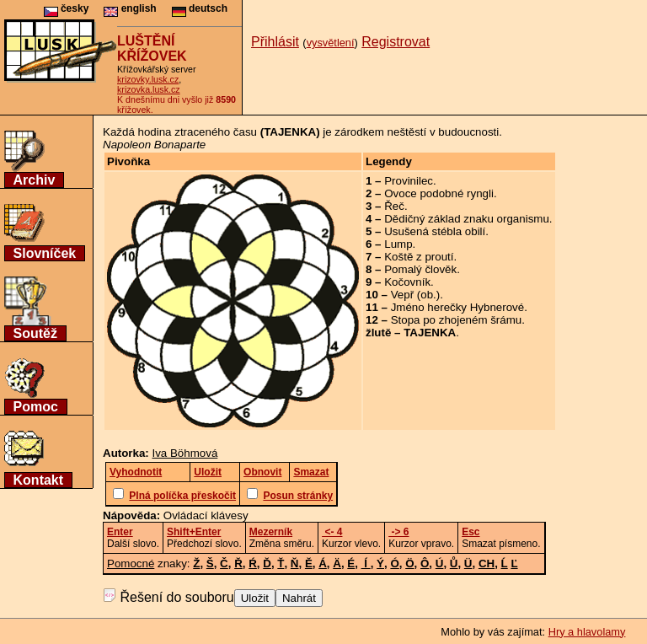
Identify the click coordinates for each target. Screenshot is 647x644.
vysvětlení (331, 43)
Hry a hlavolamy (587, 632)
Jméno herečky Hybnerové (458, 307)
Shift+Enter (194, 532)
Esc (471, 532)
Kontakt (39, 480)
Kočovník (407, 282)
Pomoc (36, 407)
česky (67, 8)
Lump (398, 244)
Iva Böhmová (185, 453)
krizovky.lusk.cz (148, 79)
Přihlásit (275, 42)
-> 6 (398, 532)
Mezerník (271, 532)
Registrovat (396, 42)
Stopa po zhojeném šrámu (457, 320)
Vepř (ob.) (416, 295)
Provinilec (409, 181)
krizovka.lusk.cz (149, 89)
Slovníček (45, 253)
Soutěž (35, 333)
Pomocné (131, 563)
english (130, 8)
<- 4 (332, 532)
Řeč (394, 206)
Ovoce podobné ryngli (439, 193)
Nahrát (299, 598)
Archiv (35, 180)
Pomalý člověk (420, 269)
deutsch (200, 8)
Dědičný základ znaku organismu (467, 219)
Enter (120, 532)
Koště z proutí (419, 257)
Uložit (255, 598)
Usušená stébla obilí (435, 231)
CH (487, 563)
